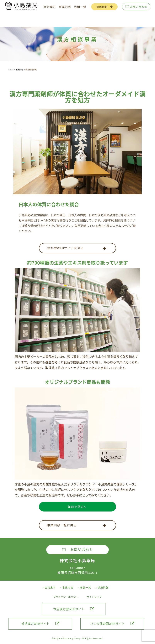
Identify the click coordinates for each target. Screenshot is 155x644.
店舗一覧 (80, 7)
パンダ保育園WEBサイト (112, 624)
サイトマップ (94, 597)
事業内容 (65, 7)
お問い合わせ (139, 7)
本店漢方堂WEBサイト (74, 609)
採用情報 (102, 7)
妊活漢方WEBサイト (40, 624)
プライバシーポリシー (66, 597)
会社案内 (50, 7)
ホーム (11, 69)
